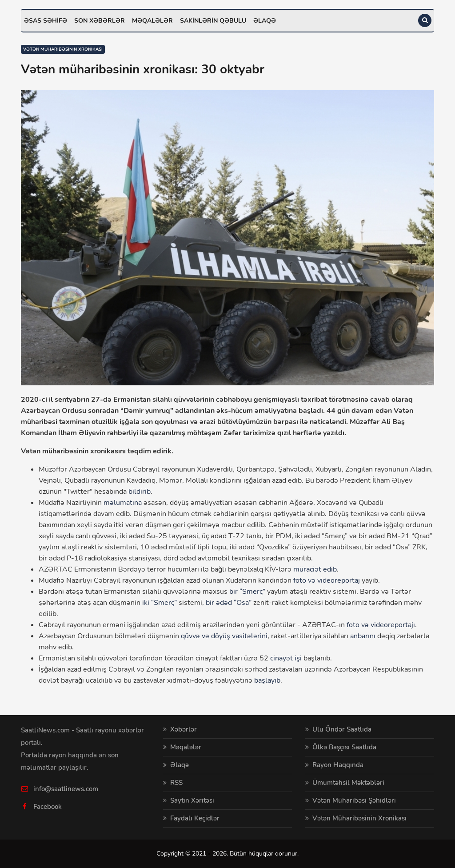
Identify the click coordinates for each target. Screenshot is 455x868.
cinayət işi (286, 658)
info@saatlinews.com (66, 789)
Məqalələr (152, 21)
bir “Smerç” (247, 592)
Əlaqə (265, 21)
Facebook (48, 807)
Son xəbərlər (100, 21)
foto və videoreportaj (327, 580)
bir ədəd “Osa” (229, 603)
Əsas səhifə (46, 21)
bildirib (140, 492)
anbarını (363, 636)
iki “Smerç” (160, 603)
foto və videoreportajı (381, 625)
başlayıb (267, 680)
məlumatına (123, 503)
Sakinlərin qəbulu (213, 21)
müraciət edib (315, 569)
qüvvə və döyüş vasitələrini (224, 636)
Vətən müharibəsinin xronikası (63, 49)
